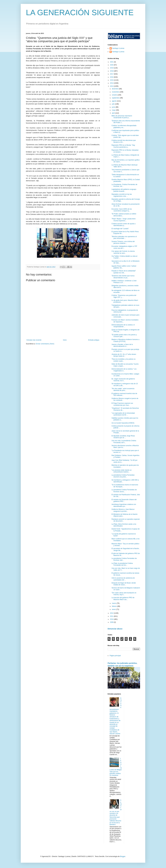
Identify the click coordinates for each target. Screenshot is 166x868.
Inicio (65, 340)
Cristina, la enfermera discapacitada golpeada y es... (124, 126)
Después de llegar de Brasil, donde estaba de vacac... (124, 584)
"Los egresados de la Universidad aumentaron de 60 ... (123, 414)
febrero (115, 606)
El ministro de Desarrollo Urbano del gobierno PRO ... (124, 500)
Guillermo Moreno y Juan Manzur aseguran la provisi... (123, 510)
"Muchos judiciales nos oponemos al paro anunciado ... (124, 237)
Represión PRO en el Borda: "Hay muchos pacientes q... (123, 146)
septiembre (116, 98)
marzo (114, 603)
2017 (112, 74)
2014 (112, 83)
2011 (112, 616)
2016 (112, 77)
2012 (112, 613)
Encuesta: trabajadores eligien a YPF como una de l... (124, 247)
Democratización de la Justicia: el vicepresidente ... (123, 326)
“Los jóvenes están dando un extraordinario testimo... (122, 471)
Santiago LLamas (118, 48)
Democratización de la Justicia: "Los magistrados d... (124, 370)
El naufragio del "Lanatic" (120, 229)
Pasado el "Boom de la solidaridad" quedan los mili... (124, 272)
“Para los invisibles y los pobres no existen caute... (124, 360)
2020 (112, 65)
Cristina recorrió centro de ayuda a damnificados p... (123, 225)
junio (114, 107)
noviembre (116, 92)
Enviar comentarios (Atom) (45, 344)
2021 (112, 62)
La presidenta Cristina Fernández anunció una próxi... (123, 476)
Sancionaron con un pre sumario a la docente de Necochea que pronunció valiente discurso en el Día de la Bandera (116, 812)
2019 (112, 68)
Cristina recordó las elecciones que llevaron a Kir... (124, 141)
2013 (112, 86)
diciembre (115, 89)
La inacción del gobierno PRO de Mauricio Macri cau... (123, 598)
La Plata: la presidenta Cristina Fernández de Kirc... (122, 564)
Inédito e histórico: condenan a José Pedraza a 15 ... (124, 282)
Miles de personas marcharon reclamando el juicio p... (122, 117)
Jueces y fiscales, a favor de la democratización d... (122, 345)
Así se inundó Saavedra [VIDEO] (123, 423)
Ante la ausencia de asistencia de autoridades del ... (123, 579)
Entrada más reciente (34, 340)
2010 (112, 619)
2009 (112, 622)
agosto (114, 101)
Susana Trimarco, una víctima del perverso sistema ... (123, 242)
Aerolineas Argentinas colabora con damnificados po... (124, 505)
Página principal (115, 656)
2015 (112, 80)
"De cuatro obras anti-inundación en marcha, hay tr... (124, 594)
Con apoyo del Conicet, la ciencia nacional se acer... (123, 252)
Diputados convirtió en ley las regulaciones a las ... (122, 195)
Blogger (123, 856)
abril (114, 113)
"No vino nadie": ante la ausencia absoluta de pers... (123, 389)
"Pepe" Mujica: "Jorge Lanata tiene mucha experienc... (124, 220)
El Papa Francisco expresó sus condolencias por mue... (122, 404)
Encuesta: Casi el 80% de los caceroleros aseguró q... (122, 210)
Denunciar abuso (115, 629)
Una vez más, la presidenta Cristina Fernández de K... (124, 442)
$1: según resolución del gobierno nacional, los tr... (123, 380)
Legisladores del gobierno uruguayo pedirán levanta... (124, 190)
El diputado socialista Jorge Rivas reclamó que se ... (123, 437)
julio (114, 104)
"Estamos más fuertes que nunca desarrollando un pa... (123, 277)
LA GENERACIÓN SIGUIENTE (80, 13)
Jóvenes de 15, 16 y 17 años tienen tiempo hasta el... (124, 355)
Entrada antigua (94, 340)
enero (114, 609)
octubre (115, 95)
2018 (112, 71)
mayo (114, 110)
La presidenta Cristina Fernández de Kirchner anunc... (124, 491)
